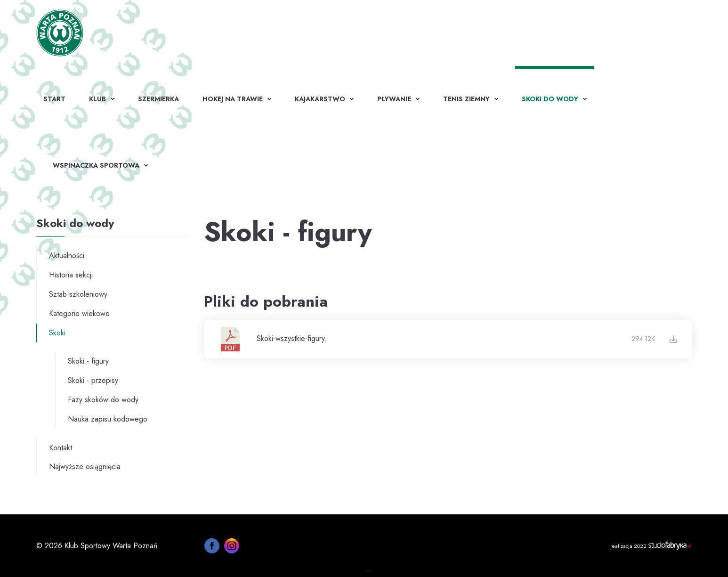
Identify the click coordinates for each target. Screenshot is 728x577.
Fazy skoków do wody (103, 400)
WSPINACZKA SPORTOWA (96, 165)
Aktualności (67, 256)
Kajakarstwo (320, 99)
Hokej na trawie (233, 99)
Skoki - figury (88, 361)
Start (54, 99)
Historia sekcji (71, 275)
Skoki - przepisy (93, 380)
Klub (97, 99)
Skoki (57, 333)
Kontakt (61, 448)
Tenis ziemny (466, 99)
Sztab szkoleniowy (78, 294)
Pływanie (394, 99)
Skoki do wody (550, 99)
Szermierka (158, 99)
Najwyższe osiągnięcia (85, 467)
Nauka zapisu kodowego (108, 419)
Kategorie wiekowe (79, 313)
